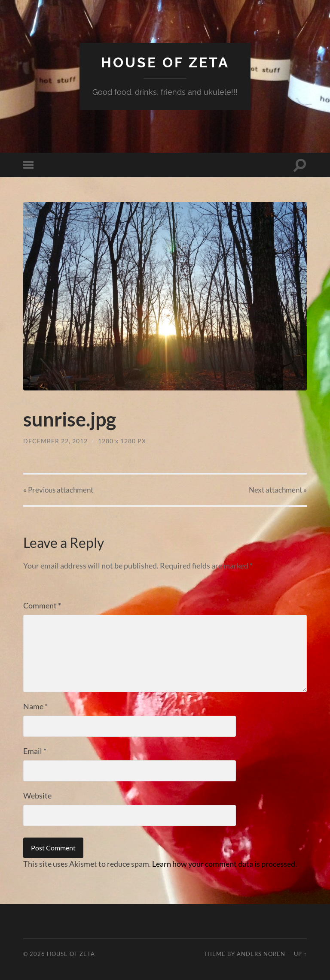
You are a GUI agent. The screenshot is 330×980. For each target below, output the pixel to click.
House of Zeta (165, 62)
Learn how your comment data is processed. (225, 864)
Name (35, 706)
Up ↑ (300, 954)
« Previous (58, 490)
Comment (42, 605)
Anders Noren (261, 954)
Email (35, 751)
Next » (278, 490)
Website (37, 795)
